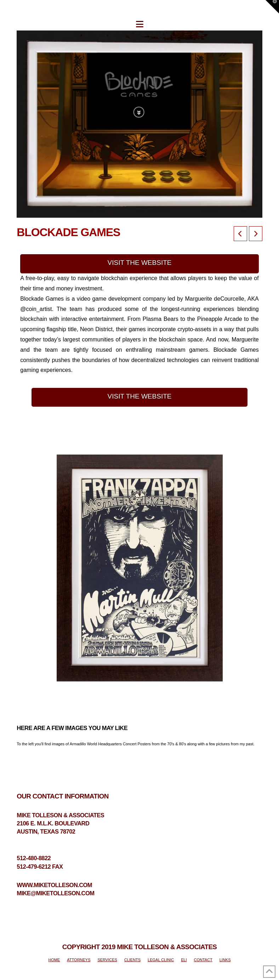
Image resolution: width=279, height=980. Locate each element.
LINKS (225, 960)
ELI (184, 960)
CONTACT (203, 960)
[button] (140, 24)
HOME (54, 960)
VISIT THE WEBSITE (140, 263)
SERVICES (107, 960)
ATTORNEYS (79, 960)
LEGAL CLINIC (161, 960)
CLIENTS (132, 960)
